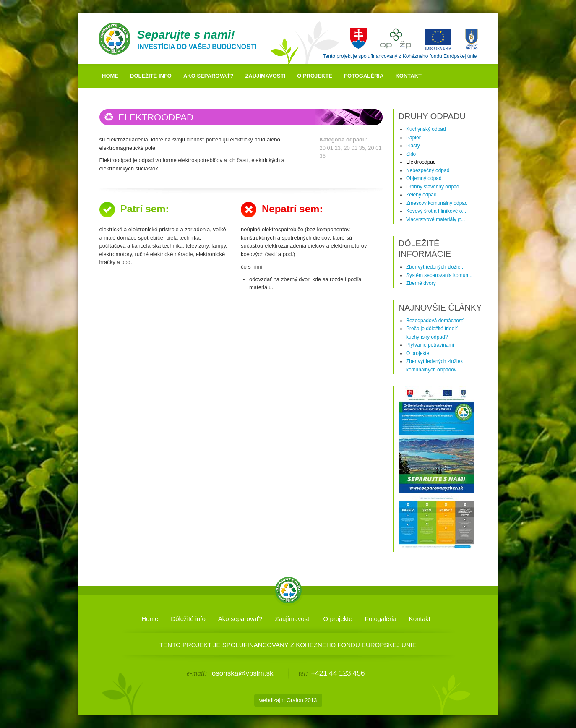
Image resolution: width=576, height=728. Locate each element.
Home (110, 76)
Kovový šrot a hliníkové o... (436, 211)
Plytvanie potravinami (430, 345)
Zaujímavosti (265, 76)
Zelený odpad (421, 195)
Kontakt (408, 76)
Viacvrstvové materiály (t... (435, 219)
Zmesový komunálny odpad (437, 203)
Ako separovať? (208, 76)
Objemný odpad (424, 178)
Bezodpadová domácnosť (435, 321)
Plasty (413, 146)
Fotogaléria (364, 76)
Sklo (411, 154)
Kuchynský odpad (426, 129)
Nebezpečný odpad (428, 170)
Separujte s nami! (186, 35)
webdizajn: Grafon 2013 (288, 700)
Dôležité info (151, 76)
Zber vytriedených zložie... (435, 267)
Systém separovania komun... (439, 275)
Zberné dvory (421, 283)
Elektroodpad (421, 162)
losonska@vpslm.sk (242, 673)
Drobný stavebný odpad (433, 187)
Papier (413, 138)
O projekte (315, 76)
